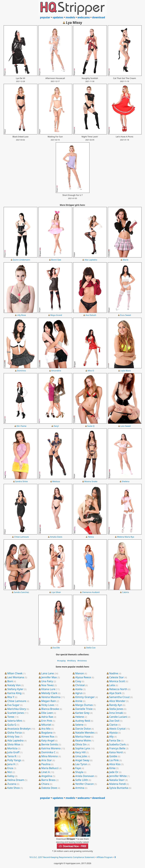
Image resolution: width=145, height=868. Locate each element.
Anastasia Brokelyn (19, 728)
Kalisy (11, 776)
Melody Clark (49, 693)
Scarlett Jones (16, 713)
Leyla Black (126, 371)
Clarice (113, 725)
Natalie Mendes (85, 732)
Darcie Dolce (83, 728)
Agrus (79, 693)
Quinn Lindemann (21, 260)
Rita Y (11, 697)
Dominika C (48, 752)
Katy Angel (48, 740)
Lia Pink (114, 760)
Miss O (91, 371)
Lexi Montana (16, 677)
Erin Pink (47, 721)
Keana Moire (83, 740)
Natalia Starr (117, 780)
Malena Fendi (117, 784)
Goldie (113, 756)
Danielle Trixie (84, 709)
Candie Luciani (118, 717)
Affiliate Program (105, 857)
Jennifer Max (49, 677)
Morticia (12, 748)
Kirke (112, 768)
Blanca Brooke (50, 709)
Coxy (78, 681)
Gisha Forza (14, 732)
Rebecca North (118, 689)
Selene (79, 725)
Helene (80, 717)
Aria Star (46, 760)
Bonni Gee (56, 260)
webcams (84, 17)
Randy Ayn (116, 705)
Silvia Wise (14, 744)
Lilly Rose (21, 315)
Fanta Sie (115, 740)
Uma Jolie (81, 756)
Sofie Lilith (82, 780)
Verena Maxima (51, 697)
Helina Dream (16, 780)
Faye (78, 768)
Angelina (47, 776)
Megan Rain (49, 701)
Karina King (14, 693)
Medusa (56, 481)
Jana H (11, 764)
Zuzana (12, 784)
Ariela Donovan (85, 776)
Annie (79, 701)
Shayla (79, 772)
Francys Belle (117, 748)
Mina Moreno (50, 756)
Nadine (114, 673)
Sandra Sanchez (21, 592)
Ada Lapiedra (91, 260)
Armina (80, 788)
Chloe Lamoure (21, 537)
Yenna (91, 537)
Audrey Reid (83, 721)
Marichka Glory (17, 709)
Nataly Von (14, 685)
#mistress (82, 661)
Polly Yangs (14, 760)
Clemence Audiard (91, 592)
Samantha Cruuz (119, 697)
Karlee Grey (82, 713)
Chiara (45, 784)
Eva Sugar (13, 705)
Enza (10, 768)
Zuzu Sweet (126, 315)
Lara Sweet (125, 426)
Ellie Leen (47, 713)
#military (72, 661)
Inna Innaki (116, 713)
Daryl (56, 426)
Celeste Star (116, 677)
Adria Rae (47, 717)
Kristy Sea (13, 736)
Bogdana (47, 732)
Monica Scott (117, 681)
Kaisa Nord (116, 752)
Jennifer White (118, 776)
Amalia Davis (56, 537)
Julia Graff (13, 752)
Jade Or (114, 772)
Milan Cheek (15, 673)
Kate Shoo (13, 788)
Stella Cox (91, 648)
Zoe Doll (114, 721)
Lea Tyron (81, 764)
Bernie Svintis (50, 744)
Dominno (21, 371)
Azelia (79, 689)
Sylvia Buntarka (119, 788)
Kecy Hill (80, 752)
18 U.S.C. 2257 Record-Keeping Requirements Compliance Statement (62, 857)
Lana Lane (47, 673)
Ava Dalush (91, 315)
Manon (80, 673)
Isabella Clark (117, 744)
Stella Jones (116, 709)
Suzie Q (91, 426)
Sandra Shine (21, 481)
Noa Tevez (47, 685)
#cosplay (61, 661)
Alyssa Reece (83, 677)
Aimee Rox (48, 736)
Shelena (126, 481)
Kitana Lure (48, 689)
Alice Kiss (115, 764)
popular (45, 17)
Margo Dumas (84, 705)
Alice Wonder (117, 701)
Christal (80, 685)
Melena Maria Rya (125, 537)
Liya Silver (56, 592)
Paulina (46, 764)
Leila (112, 685)
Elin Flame (21, 426)
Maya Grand (56, 315)
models (70, 17)
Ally (111, 736)
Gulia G (12, 725)
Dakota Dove (49, 788)
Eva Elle (56, 648)
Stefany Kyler (15, 689)
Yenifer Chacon (85, 784)
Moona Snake (91, 481)
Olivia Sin (81, 744)
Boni (10, 681)
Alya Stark (115, 693)
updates (58, 17)
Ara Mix (46, 728)
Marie (126, 260)
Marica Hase (83, 736)
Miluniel (46, 725)
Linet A (45, 772)
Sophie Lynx (83, 748)
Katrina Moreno (51, 748)
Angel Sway (82, 760)
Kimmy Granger (85, 697)
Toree (11, 717)
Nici (10, 772)
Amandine (56, 371)
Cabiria (126, 592)
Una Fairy (47, 681)
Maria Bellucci (50, 768)
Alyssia (113, 732)
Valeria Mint (15, 721)
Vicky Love (48, 705)
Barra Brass (48, 780)
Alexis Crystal (117, 728)
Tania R (12, 756)
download (99, 17)
